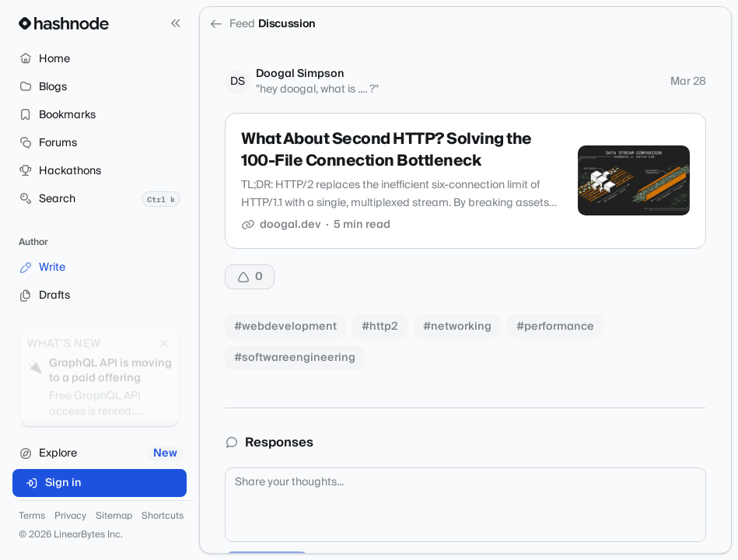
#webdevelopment (285, 327)
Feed (232, 24)
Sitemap (114, 516)
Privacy (70, 516)
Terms (32, 516)
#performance (555, 327)
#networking (457, 327)
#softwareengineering (295, 358)
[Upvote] (250, 277)
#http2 (380, 327)
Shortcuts (163, 516)
